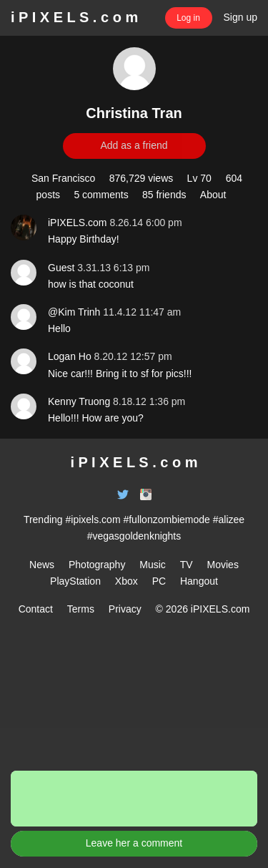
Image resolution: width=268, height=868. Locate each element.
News (42, 565)
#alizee (229, 520)
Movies (223, 565)
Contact (36, 609)
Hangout (199, 581)
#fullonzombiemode (166, 520)
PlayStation (75, 581)
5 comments (101, 195)
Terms (81, 609)
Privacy (125, 609)
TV (187, 565)
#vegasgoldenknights (134, 536)
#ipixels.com (93, 520)
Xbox (126, 581)
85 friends (164, 195)
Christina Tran (134, 113)
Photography (97, 565)
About (213, 195)
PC (159, 581)
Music (153, 565)
